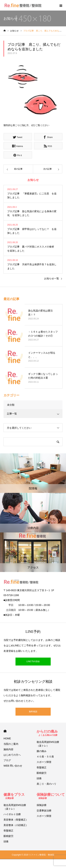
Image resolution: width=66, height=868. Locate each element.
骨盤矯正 (42, 767)
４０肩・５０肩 (45, 757)
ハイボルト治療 (12, 814)
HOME (5, 731)
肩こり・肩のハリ (46, 784)
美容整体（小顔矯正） (16, 825)
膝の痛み (42, 751)
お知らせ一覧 (52, 278)
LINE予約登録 (33, 661)
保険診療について (51, 796)
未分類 (11, 405)
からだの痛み (47, 733)
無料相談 (33, 712)
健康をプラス (14, 796)
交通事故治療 (44, 811)
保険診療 (42, 805)
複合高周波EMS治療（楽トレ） (48, 744)
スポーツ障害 (44, 762)
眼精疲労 (42, 773)
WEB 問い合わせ (13, 766)
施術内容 (8, 749)
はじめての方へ (12, 755)
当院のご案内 (11, 744)
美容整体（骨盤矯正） (16, 820)
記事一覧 (12, 414)
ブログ (7, 760)
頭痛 (39, 778)
